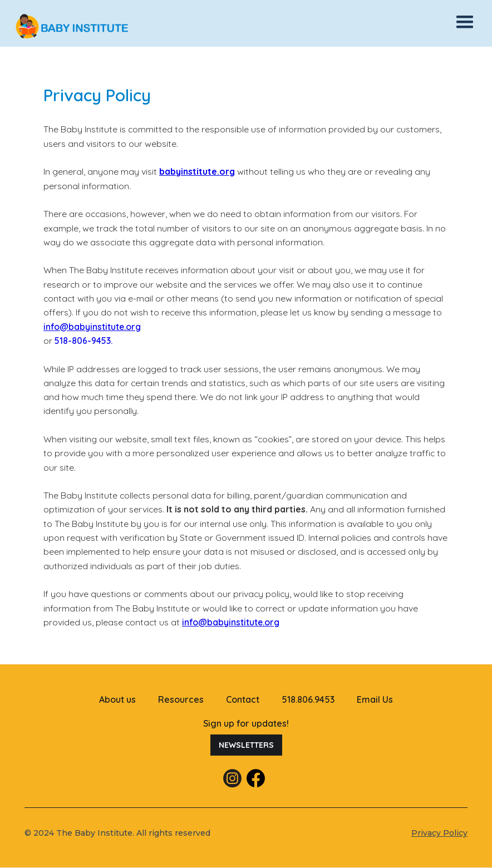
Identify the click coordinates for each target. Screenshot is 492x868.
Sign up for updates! (246, 723)
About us (117, 699)
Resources (181, 699)
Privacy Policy (439, 833)
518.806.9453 (308, 699)
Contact (243, 699)
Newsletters (246, 745)
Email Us (375, 699)
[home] (97, 26)
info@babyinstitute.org (92, 327)
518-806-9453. (83, 341)
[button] (465, 22)
